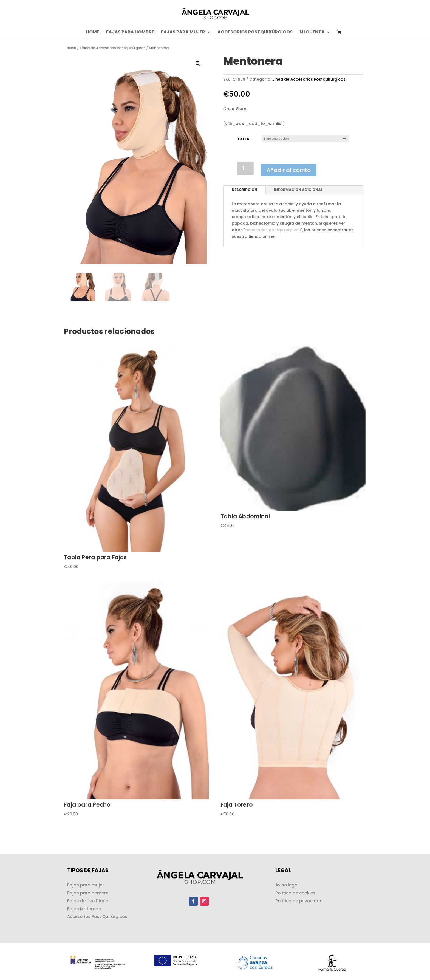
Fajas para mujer (86, 885)
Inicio (72, 48)
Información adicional (298, 190)
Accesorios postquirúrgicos (255, 33)
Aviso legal (287, 885)
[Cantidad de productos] (245, 168)
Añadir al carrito (289, 170)
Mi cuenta (312, 33)
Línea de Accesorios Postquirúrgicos (113, 48)
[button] (198, 64)
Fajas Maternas (84, 909)
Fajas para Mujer (183, 33)
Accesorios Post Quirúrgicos (97, 917)
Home (93, 33)
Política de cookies (295, 893)
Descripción (244, 190)
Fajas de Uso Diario (88, 901)
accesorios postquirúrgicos (273, 230)
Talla (243, 139)
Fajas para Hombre (130, 33)
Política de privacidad (299, 901)
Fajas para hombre (88, 893)
